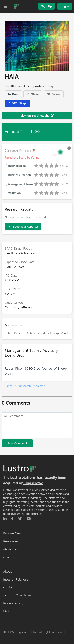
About (7, 572)
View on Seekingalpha (37, 116)
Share (33, 94)
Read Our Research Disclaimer (25, 386)
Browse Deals (13, 533)
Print (13, 94)
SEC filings (17, 103)
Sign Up (46, 6)
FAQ (6, 611)
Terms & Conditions (17, 595)
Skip (65, 166)
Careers (9, 557)
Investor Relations (16, 580)
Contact (9, 587)
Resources (11, 541)
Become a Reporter (23, 227)
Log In (65, 6)
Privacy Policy (13, 603)
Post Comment (17, 443)
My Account (12, 549)
